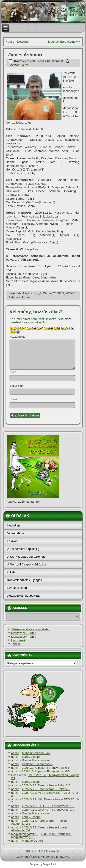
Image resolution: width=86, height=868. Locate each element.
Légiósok (29, 293)
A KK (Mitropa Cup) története (26, 557)
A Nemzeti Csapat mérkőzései (27, 564)
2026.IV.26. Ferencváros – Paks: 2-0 (46, 785)
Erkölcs (31, 851)
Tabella (16, 644)
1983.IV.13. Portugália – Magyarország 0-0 (42, 835)
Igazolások (18, 640)
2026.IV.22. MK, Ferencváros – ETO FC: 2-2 (45, 794)
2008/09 (59, 293)
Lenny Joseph (31, 757)
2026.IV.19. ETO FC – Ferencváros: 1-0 (48, 806)
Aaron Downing (18, 42)
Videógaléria (16, 533)
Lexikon (12, 541)
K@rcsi (24, 65)
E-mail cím (17, 386)
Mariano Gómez (33, 841)
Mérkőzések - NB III (24, 637)
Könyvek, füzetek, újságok (25, 580)
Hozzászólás (18, 337)
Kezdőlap (14, 525)
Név (13, 372)
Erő (41, 851)
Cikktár (12, 572)
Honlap (14, 399)
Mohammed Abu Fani (36, 753)
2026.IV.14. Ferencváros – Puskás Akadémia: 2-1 (39, 822)
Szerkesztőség (17, 588)
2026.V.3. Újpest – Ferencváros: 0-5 (46, 768)
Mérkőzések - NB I (24, 633)
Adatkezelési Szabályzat (24, 596)
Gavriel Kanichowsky (36, 760)
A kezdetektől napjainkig (23, 549)
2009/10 (71, 293)
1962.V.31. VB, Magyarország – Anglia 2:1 (45, 777)
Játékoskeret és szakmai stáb (31, 629)
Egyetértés (53, 851)
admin (15, 753)
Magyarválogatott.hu (25, 834)
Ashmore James (19, 297)
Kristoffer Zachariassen (37, 764)
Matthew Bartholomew (63, 42)
